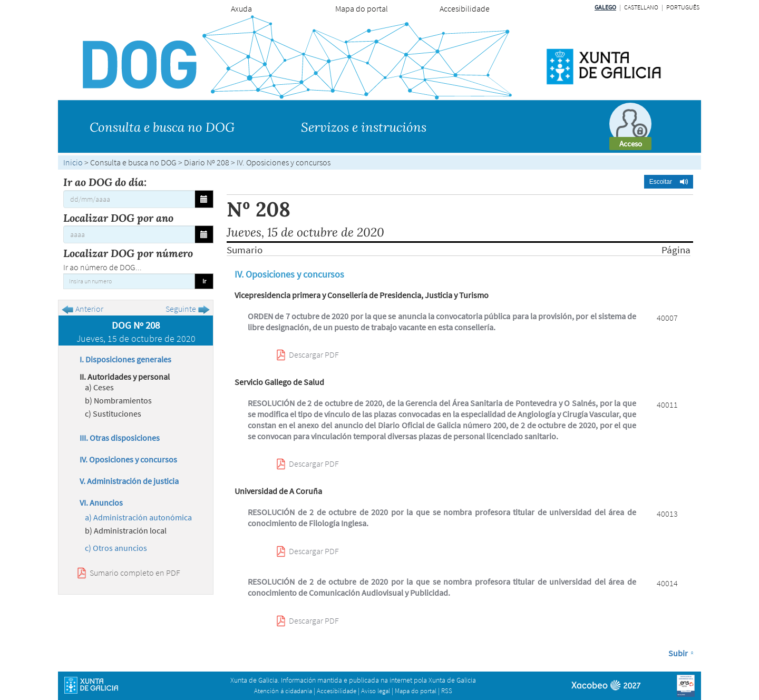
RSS (447, 691)
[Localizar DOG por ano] (129, 234)
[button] (669, 182)
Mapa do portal (362, 8)
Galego (605, 7)
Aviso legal (376, 691)
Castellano (641, 7)
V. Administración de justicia (129, 481)
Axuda (241, 8)
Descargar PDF (314, 354)
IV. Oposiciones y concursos (128, 459)
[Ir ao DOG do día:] (129, 199)
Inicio (73, 162)
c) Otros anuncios (116, 548)
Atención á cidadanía (283, 691)
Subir (678, 653)
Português (683, 7)
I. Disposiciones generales (125, 359)
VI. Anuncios (101, 502)
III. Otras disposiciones (120, 438)
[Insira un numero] (129, 281)
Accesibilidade (465, 8)
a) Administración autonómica (138, 517)
